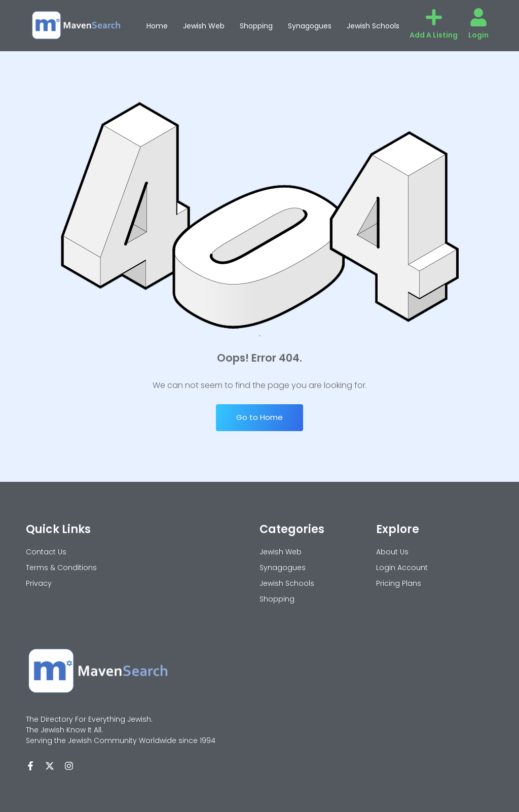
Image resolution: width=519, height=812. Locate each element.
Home (157, 26)
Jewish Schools (373, 26)
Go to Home (259, 417)
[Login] (478, 17)
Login (478, 35)
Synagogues (310, 26)
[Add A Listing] (434, 17)
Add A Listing (434, 35)
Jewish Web (204, 26)
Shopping (256, 26)
